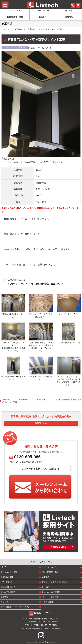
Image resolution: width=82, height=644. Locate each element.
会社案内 (43, 17)
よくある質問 (47, 602)
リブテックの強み (49, 567)
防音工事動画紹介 (8, 587)
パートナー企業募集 (50, 597)
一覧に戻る (41, 400)
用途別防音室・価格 (15, 17)
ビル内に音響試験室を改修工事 (67, 400)
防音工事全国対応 (8, 592)
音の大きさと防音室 (9, 572)
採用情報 (69, 17)
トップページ (7, 29)
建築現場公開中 (7, 577)
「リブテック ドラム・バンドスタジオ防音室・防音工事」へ (35, 284)
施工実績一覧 (20, 29)
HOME (3, 567)
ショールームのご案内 (51, 592)
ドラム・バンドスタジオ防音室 (55, 582)
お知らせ (4, 602)
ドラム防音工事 (43, 11)
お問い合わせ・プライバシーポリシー (16, 607)
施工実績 (69, 11)
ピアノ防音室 (15, 11)
